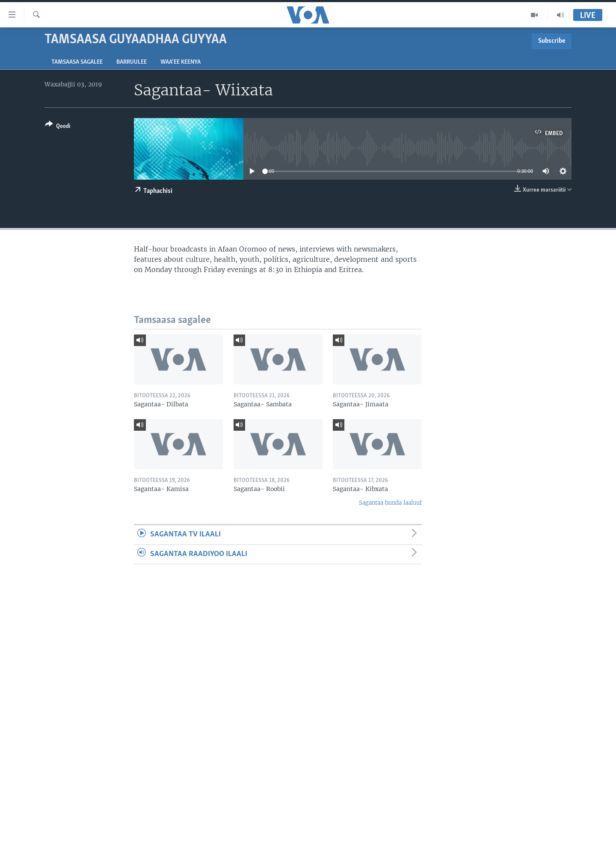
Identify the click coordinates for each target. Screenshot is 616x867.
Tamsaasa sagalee (77, 62)
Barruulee (132, 62)
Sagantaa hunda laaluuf (390, 503)
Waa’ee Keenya (181, 62)
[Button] (58, 127)
